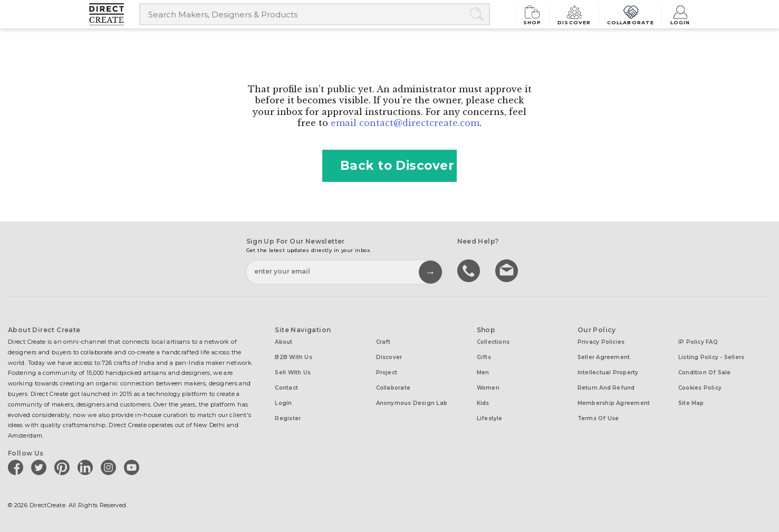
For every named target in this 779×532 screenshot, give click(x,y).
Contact (286, 388)
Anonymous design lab (412, 403)
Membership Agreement (614, 403)
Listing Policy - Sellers (711, 357)
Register (288, 418)
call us (470, 270)
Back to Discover (390, 166)
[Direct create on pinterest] (64, 467)
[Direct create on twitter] (41, 467)
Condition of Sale (705, 373)
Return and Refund (606, 388)
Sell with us (293, 373)
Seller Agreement (604, 357)
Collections (493, 342)
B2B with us (293, 357)
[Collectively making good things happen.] (114, 14)
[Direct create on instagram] (110, 467)
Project (387, 373)
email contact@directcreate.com (405, 123)
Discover (577, 14)
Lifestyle (490, 418)
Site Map (691, 403)
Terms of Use (598, 418)
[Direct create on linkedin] (87, 467)
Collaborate (632, 14)
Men (483, 373)
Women (488, 388)
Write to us (508, 270)
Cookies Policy (700, 388)
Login (680, 14)
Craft (383, 342)
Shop (536, 14)
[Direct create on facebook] (17, 467)
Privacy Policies (601, 342)
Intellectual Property (608, 373)
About (283, 342)
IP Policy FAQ (698, 342)
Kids (483, 403)
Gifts (484, 357)
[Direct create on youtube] (133, 467)
